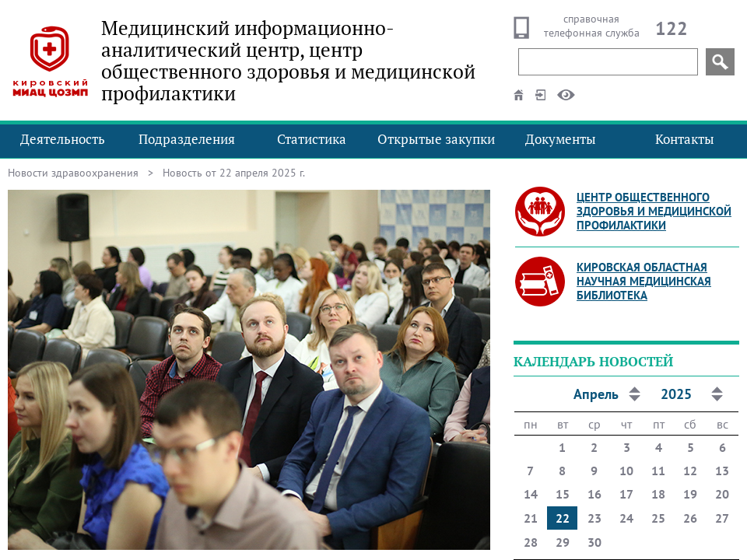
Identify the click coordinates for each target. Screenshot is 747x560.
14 (531, 494)
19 (690, 494)
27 (722, 518)
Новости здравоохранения (73, 173)
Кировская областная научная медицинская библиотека (644, 281)
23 (594, 518)
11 (658, 471)
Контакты (685, 139)
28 (531, 542)
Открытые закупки (436, 139)
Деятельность (63, 139)
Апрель (596, 394)
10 (626, 471)
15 (563, 494)
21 (531, 518)
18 (658, 494)
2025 (676, 394)
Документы (561, 139)
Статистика (312, 139)
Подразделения (187, 139)
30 (594, 542)
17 (626, 494)
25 (658, 518)
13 (722, 471)
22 (563, 518)
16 (594, 494)
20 (722, 494)
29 (563, 542)
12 (690, 471)
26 (690, 518)
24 (626, 518)
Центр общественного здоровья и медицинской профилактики (654, 211)
